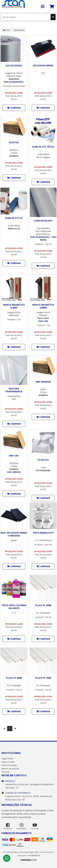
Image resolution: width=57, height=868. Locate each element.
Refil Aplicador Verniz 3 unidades (14, 534)
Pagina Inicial (7, 759)
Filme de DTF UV (14, 218)
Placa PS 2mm (14, 678)
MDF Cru (14, 456)
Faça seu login (14, 93)
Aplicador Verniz (43, 65)
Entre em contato (9, 765)
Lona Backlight (43, 221)
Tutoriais (5, 772)
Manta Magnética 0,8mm (43, 306)
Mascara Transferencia (14, 390)
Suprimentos (19, 30)
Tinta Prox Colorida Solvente (14, 607)
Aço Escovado (14, 65)
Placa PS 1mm (43, 678)
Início (6, 30)
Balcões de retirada (10, 769)
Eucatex (14, 142)
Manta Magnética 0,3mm (14, 306)
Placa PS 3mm (43, 605)
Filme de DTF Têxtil (43, 147)
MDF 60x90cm (43, 382)
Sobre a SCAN (8, 762)
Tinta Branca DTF (43, 533)
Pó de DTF (43, 460)
